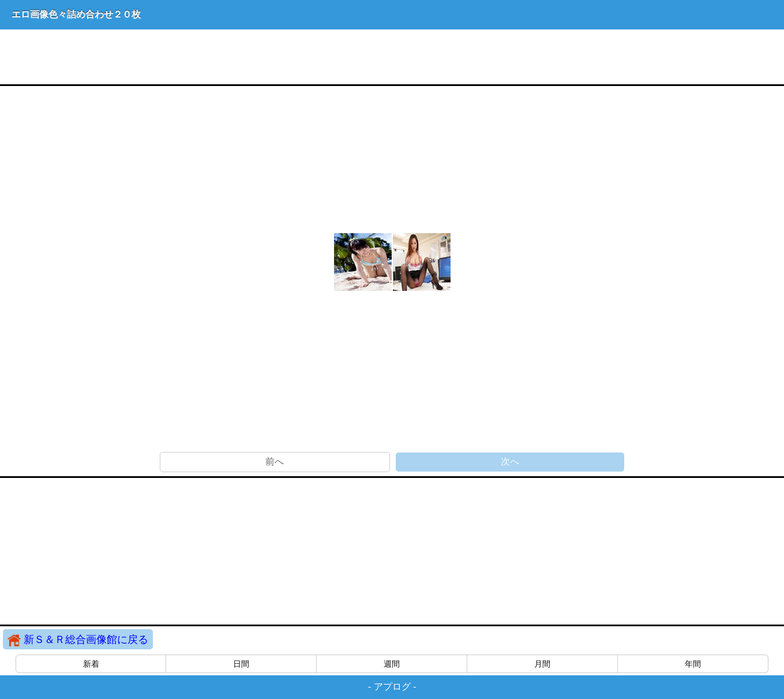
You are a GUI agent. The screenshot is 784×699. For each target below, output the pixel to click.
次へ (510, 461)
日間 (241, 664)
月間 (542, 664)
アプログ (392, 687)
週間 (392, 664)
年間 (693, 664)
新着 (91, 664)
